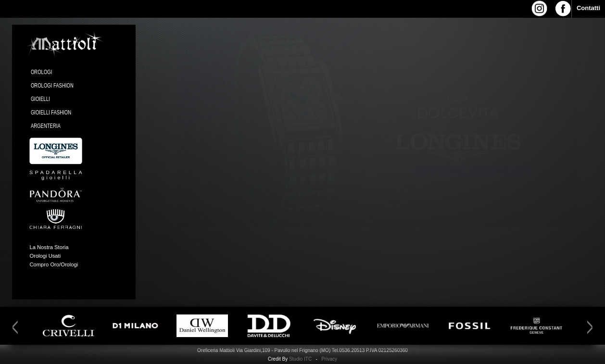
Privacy (329, 359)
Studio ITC (300, 359)
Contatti (588, 8)
